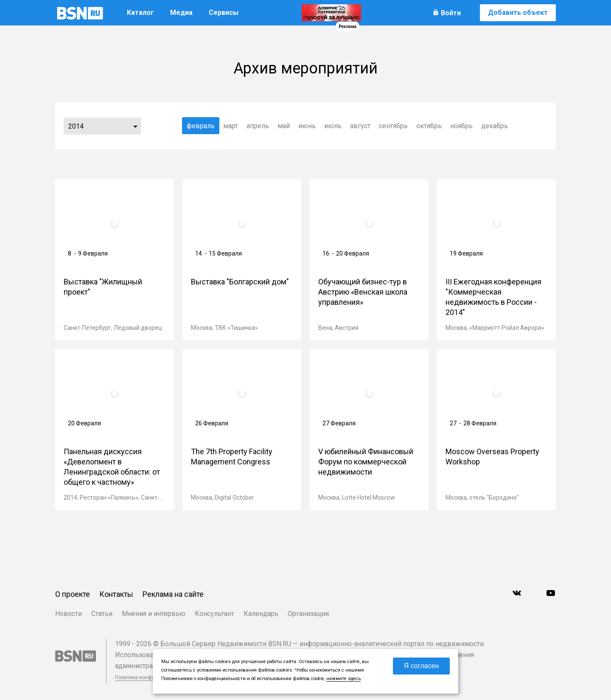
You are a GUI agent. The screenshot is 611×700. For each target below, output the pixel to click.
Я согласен (422, 666)
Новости (69, 614)
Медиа (181, 13)
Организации (308, 614)
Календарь (261, 614)
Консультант (214, 614)
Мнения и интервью (154, 614)
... (135, 126)
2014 (76, 126)
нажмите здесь (343, 679)
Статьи (102, 614)
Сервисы (224, 13)
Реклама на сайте (173, 594)
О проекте (73, 594)
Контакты (116, 594)
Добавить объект (518, 13)
